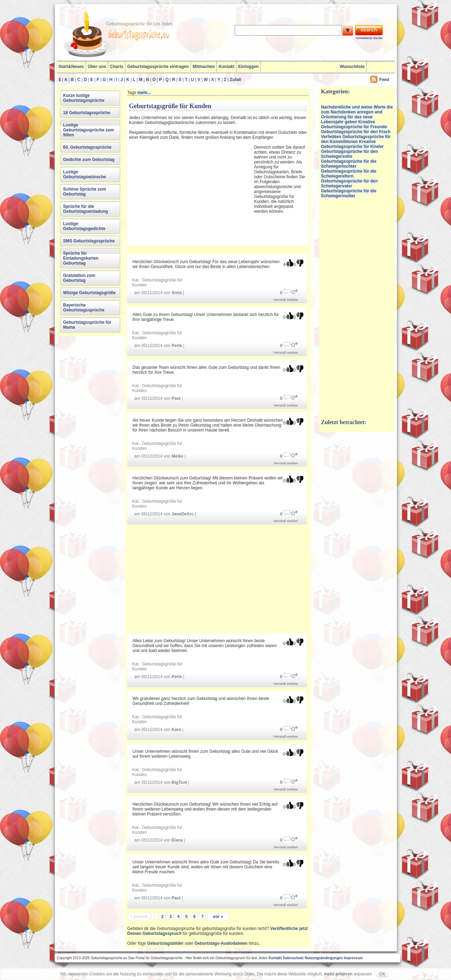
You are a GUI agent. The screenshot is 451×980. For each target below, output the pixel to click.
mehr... (144, 93)
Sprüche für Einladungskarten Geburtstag (81, 258)
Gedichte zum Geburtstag (89, 160)
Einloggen (248, 67)
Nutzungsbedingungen (324, 958)
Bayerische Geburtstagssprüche (84, 308)
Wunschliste (352, 67)
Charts (117, 67)
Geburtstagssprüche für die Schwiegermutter (349, 193)
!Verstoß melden (286, 300)
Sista (177, 293)
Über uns (97, 67)
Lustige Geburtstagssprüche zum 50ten (89, 130)
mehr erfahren (338, 974)
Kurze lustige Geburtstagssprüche (84, 98)
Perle (177, 346)
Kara (176, 730)
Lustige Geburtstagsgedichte (84, 226)
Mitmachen (204, 67)
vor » (218, 917)
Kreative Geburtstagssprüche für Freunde (354, 124)
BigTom (179, 782)
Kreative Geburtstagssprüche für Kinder (352, 144)
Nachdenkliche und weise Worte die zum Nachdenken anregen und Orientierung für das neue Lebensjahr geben (357, 114)
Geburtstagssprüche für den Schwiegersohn (349, 154)
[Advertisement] (191, 192)
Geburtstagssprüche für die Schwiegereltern (349, 174)
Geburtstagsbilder (165, 943)
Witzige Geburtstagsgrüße (89, 293)
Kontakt (226, 67)
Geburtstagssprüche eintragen (158, 67)
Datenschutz (293, 958)
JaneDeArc (183, 514)
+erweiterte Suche (369, 38)
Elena (177, 840)
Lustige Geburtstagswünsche (85, 174)
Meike (177, 456)
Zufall (235, 80)
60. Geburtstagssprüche (87, 147)
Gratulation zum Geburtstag (79, 278)
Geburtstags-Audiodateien (221, 943)
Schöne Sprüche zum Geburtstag (85, 192)
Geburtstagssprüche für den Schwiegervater (349, 184)
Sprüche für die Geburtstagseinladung (85, 209)
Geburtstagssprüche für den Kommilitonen (356, 139)
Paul (176, 398)
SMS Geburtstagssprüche (89, 241)
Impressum (353, 958)
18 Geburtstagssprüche (87, 113)
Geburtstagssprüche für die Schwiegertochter (349, 164)
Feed (384, 80)
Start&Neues (71, 67)
